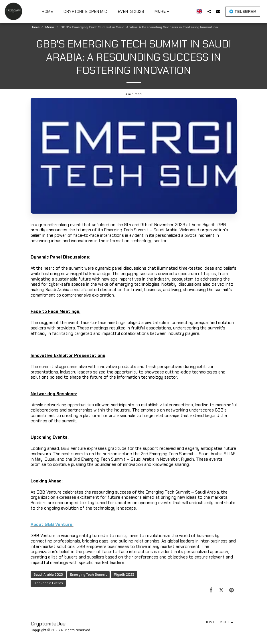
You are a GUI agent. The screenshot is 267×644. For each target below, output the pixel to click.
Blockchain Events (48, 583)
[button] (209, 11)
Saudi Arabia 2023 (48, 575)
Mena (50, 27)
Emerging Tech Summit (88, 575)
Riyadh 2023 (124, 575)
